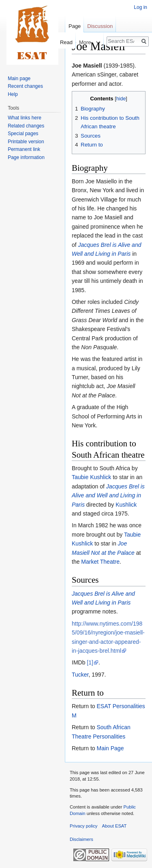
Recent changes (25, 86)
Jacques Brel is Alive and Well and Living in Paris (108, 496)
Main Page (110, 748)
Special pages (23, 134)
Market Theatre (100, 562)
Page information (26, 157)
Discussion (100, 26)
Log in (140, 7)
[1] (90, 662)
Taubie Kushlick (91, 477)
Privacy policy (83, 826)
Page (75, 26)
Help (13, 94)
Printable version (26, 142)
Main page (19, 79)
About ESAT (115, 826)
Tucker (80, 675)
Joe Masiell (87, 66)
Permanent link (24, 149)
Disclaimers (81, 839)
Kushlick (126, 505)
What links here (25, 118)
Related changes (26, 126)
